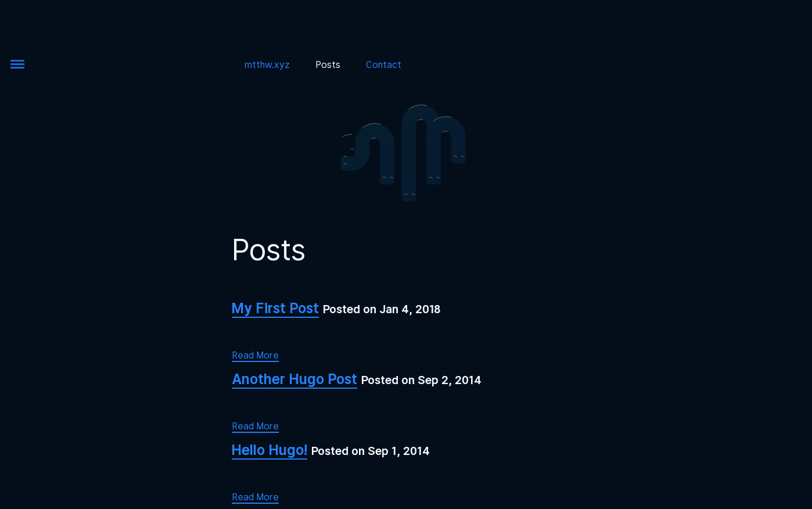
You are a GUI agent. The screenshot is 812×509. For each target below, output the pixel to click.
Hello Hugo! (270, 450)
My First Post (275, 308)
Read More (255, 355)
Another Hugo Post (294, 379)
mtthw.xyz (267, 65)
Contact (384, 65)
